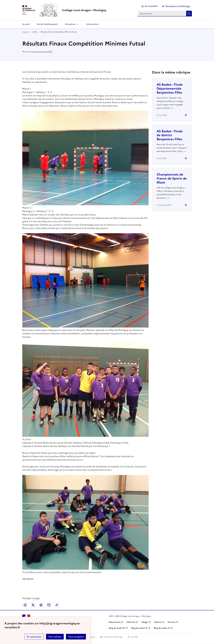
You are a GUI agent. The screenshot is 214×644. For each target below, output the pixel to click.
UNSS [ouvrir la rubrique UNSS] (35, 32)
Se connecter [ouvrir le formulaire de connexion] (151, 6)
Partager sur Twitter (33, 605)
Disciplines (70, 24)
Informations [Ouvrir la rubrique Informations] (92, 24)
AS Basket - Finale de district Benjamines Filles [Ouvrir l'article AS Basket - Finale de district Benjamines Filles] (170, 135)
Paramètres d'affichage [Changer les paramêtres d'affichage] (178, 6)
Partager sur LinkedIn (41, 605)
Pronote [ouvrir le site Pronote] (172, 622)
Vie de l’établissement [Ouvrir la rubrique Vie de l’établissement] (47, 24)
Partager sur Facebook (25, 605)
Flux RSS (135, 637)
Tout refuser (55, 637)
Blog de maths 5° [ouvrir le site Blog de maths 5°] (139, 628)
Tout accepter (76, 637)
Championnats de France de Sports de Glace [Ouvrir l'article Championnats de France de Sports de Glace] (172, 178)
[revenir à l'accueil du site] (84, 10)
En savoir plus (34, 637)
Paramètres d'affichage (113, 637)
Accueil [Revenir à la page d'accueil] (26, 24)
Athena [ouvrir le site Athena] (158, 622)
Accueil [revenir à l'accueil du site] (25, 32)
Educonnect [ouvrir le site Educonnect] (115, 622)
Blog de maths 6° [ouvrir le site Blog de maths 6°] (117, 628)
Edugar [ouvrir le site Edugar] (145, 622)
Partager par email (49, 605)
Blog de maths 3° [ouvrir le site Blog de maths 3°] (162, 628)
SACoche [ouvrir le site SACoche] (131, 622)
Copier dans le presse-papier (57, 605)
